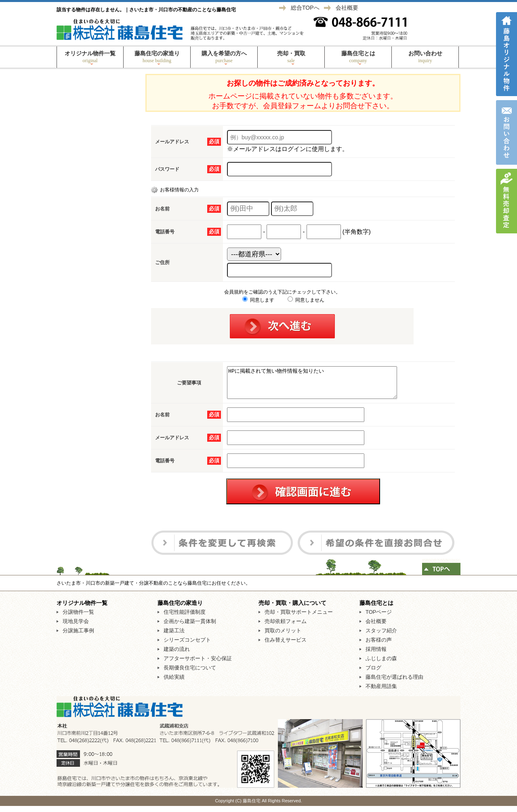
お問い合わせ (425, 57)
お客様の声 (379, 646)
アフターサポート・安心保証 (198, 664)
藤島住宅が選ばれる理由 (394, 683)
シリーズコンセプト (187, 646)
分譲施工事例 (78, 637)
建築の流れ (177, 655)
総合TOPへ (305, 8)
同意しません (306, 300)
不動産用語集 (381, 692)
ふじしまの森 (381, 664)
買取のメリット (283, 637)
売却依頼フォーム (286, 627)
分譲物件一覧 (78, 618)
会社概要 (347, 8)
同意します (258, 300)
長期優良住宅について (190, 674)
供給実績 (174, 683)
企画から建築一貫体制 (190, 627)
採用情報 (376, 655)
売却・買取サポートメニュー (299, 618)
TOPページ (379, 618)
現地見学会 (76, 627)
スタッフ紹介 (381, 637)
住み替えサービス (286, 646)
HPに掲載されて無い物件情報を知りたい (322, 386)
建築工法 (174, 637)
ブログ (373, 674)
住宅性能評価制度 (185, 618)
